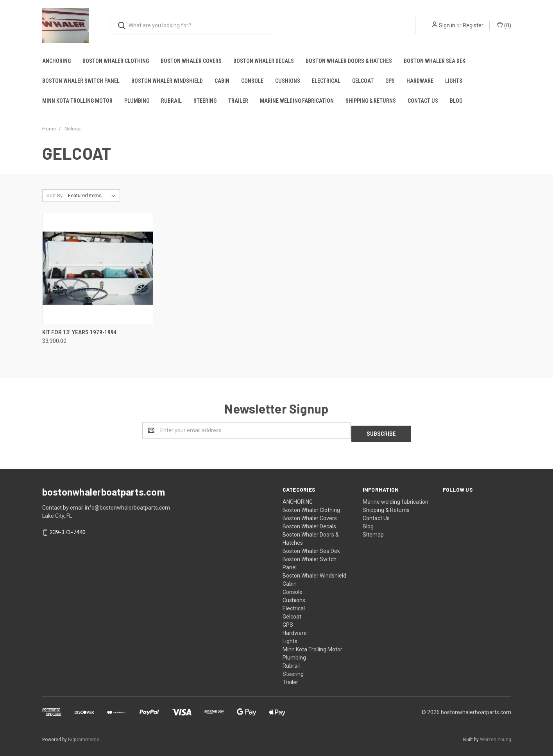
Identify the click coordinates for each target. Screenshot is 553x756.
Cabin (222, 81)
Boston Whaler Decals (264, 61)
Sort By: (55, 195)
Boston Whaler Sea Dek (435, 61)
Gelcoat (363, 81)
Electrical (326, 81)
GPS (390, 81)
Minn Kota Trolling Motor (77, 101)
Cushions (288, 81)
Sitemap (373, 531)
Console (252, 81)
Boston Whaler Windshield (167, 81)
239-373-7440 (68, 529)
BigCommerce (84, 736)
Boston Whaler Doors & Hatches (349, 61)
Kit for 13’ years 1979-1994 (80, 332)
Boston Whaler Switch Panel (81, 81)
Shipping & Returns (371, 101)
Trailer (238, 101)
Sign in (447, 25)
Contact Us (423, 101)
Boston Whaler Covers (191, 61)
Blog (456, 101)
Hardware (420, 81)
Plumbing (137, 101)
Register (473, 25)
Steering (205, 101)
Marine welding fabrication (297, 101)
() (504, 25)
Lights (454, 81)
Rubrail (171, 101)
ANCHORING (56, 61)
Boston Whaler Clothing (116, 61)
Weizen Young (496, 736)
